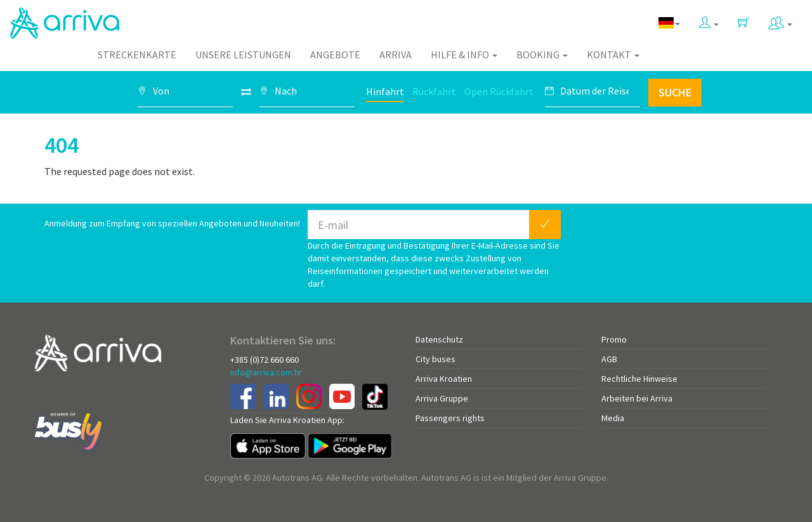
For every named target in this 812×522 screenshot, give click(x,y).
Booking (542, 55)
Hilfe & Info (464, 55)
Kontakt (613, 55)
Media (613, 418)
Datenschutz (439, 339)
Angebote (335, 55)
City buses (435, 359)
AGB (609, 359)
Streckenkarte (137, 55)
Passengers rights (450, 418)
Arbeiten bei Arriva (637, 398)
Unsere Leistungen (243, 55)
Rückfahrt (434, 91)
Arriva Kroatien (444, 379)
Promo (614, 339)
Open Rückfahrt (499, 91)
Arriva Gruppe (442, 398)
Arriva (396, 55)
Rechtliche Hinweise (639, 379)
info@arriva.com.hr (266, 372)
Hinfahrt (385, 91)
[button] (709, 20)
